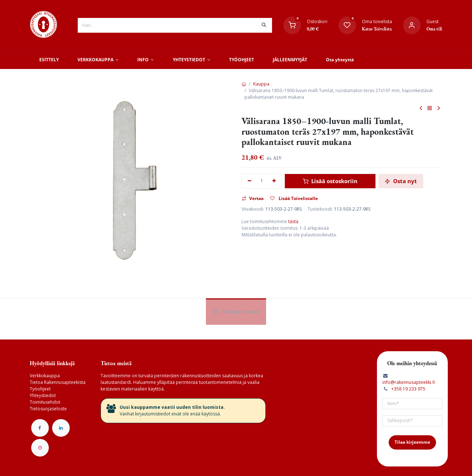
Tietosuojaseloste (48, 409)
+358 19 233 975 (408, 389)
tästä (293, 221)
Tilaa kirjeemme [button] (412, 442)
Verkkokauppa (45, 376)
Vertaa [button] (253, 198)
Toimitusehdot (45, 402)
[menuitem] (49, 60)
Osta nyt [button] (401, 181)
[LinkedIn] (61, 428)
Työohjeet (40, 389)
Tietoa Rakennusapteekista (58, 382)
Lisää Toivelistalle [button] (294, 198)
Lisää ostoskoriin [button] (330, 181)
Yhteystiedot (43, 395)
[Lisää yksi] (274, 181)
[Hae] (264, 25)
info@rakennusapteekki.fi (409, 382)
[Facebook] (40, 428)
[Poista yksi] (249, 181)
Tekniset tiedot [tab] (236, 311)
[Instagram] (40, 448)
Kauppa (261, 84)
